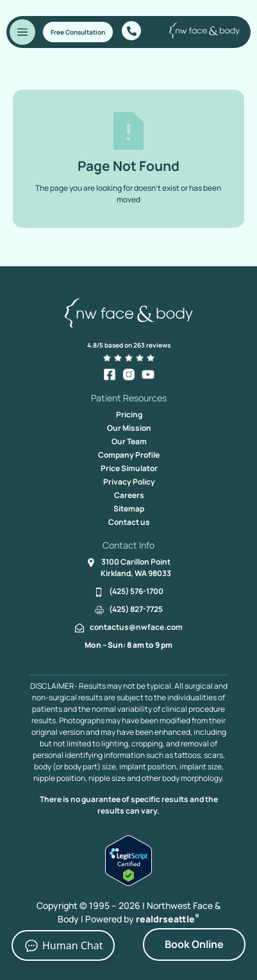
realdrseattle (168, 919)
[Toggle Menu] (22, 32)
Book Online (194, 944)
